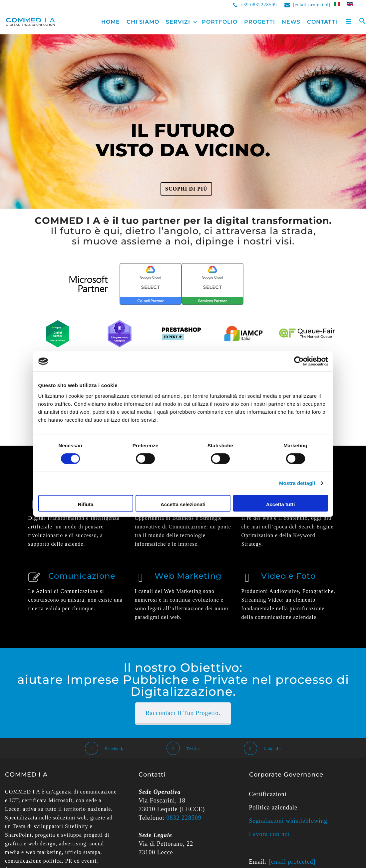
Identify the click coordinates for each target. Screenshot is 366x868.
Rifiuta (86, 504)
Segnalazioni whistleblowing (288, 821)
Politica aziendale (273, 807)
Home (111, 22)
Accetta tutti (281, 504)
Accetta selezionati (183, 504)
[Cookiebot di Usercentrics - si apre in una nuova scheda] (299, 361)
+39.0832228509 (259, 5)
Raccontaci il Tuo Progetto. (183, 713)
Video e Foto (288, 576)
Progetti (260, 22)
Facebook (104, 749)
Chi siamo (143, 22)
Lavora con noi (270, 834)
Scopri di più (186, 189)
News (291, 22)
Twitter (183, 749)
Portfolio (220, 22)
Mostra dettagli (297, 483)
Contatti (322, 22)
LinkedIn (262, 749)
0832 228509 (184, 818)
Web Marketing (188, 576)
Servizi (178, 22)
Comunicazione (82, 576)
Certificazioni (268, 794)
